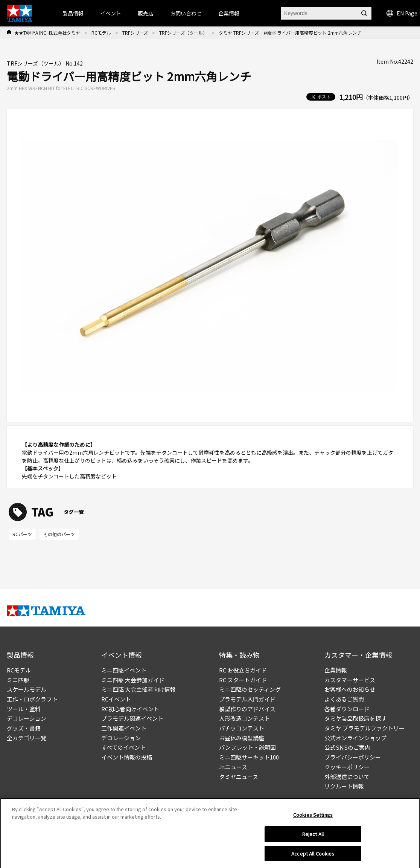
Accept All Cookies (313, 855)
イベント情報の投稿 (127, 757)
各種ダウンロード (347, 709)
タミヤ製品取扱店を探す (355, 718)
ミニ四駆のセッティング (250, 689)
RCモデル (101, 33)
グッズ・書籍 (24, 728)
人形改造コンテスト (244, 718)
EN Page (402, 13)
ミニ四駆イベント (124, 670)
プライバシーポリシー (353, 757)
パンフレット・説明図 (247, 747)
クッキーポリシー (347, 767)
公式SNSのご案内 (347, 747)
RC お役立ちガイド (243, 670)
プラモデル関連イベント (132, 718)
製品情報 (73, 13)
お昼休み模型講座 (242, 738)
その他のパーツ (59, 534)
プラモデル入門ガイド (247, 699)
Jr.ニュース (233, 767)
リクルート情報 (344, 786)
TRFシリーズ (135, 33)
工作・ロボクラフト (32, 699)
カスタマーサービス (350, 680)
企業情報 (336, 670)
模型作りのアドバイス (247, 709)
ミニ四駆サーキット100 (249, 757)
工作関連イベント (124, 728)
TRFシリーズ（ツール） (183, 33)
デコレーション (27, 718)
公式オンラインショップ (355, 738)
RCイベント (116, 699)
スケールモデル (27, 689)
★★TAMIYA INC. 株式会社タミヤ (47, 33)
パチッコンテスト (242, 728)
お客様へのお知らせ (350, 689)
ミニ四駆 (18, 680)
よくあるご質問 (344, 699)
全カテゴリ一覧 (27, 738)
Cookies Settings (313, 817)
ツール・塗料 (24, 709)
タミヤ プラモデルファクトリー (364, 728)
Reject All (313, 836)
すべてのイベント (123, 747)
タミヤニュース (239, 777)
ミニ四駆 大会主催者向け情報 (138, 689)
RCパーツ (22, 534)
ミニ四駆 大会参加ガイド (133, 680)
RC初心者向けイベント (130, 709)
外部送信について (347, 777)
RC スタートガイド (243, 680)
